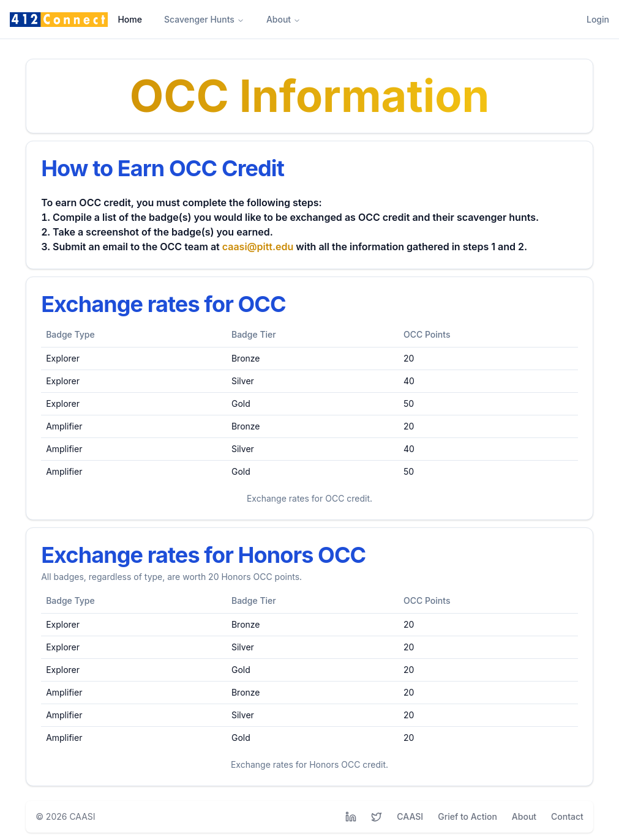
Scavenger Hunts (204, 19)
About (283, 19)
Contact (567, 816)
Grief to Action (467, 816)
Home (130, 19)
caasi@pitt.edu (258, 247)
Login (598, 19)
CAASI (82, 816)
